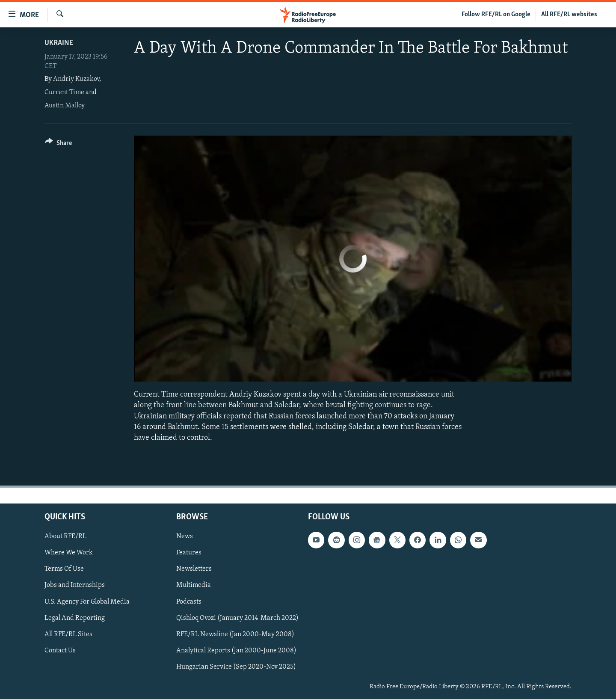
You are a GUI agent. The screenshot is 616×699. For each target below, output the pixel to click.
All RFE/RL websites (569, 15)
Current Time (64, 92)
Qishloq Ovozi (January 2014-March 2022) (237, 618)
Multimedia (194, 586)
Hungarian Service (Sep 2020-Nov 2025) (236, 667)
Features (189, 553)
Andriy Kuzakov (76, 79)
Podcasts (189, 602)
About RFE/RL (65, 536)
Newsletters (194, 569)
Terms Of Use (64, 569)
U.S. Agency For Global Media (87, 602)
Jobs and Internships (75, 586)
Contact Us (60, 651)
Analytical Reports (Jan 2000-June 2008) (236, 651)
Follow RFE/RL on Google (496, 15)
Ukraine (59, 43)
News (185, 536)
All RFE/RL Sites (68, 634)
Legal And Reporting (75, 618)
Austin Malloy (65, 106)
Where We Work (69, 553)
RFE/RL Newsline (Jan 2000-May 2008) (235, 634)
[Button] (58, 144)
